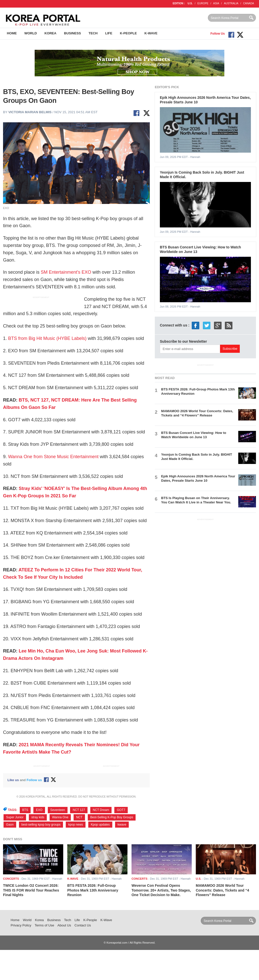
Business (72, 33)
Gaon (10, 825)
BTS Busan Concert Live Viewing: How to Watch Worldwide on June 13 (194, 435)
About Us (64, 925)
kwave (122, 825)
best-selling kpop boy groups (41, 825)
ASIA (216, 3)
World (30, 33)
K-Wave (151, 33)
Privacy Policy (21, 925)
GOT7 (121, 810)
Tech (93, 33)
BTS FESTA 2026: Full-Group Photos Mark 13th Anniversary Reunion (93, 890)
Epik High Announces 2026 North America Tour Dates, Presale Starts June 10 (198, 478)
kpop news (76, 825)
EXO (39, 810)
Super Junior (15, 817)
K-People (128, 33)
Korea (50, 33)
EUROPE (203, 3)
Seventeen (58, 810)
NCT (79, 817)
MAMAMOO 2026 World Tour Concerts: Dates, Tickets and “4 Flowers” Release (197, 413)
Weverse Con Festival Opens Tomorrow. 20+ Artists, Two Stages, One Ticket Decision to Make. (161, 890)
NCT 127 (79, 810)
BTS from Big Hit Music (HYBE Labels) (47, 338)
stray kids (38, 817)
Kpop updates (100, 825)
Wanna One (60, 817)
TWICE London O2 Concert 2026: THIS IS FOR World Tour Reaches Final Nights (31, 890)
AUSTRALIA (231, 3)
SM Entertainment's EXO (66, 272)
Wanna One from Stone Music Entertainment (53, 457)
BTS (25, 810)
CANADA (249, 3)
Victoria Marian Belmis (30, 112)
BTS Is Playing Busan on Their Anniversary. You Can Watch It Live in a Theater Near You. (196, 500)
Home (12, 33)
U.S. (190, 3)
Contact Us (83, 925)
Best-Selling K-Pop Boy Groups (112, 817)
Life (109, 33)
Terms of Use (44, 925)
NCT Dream (101, 810)
